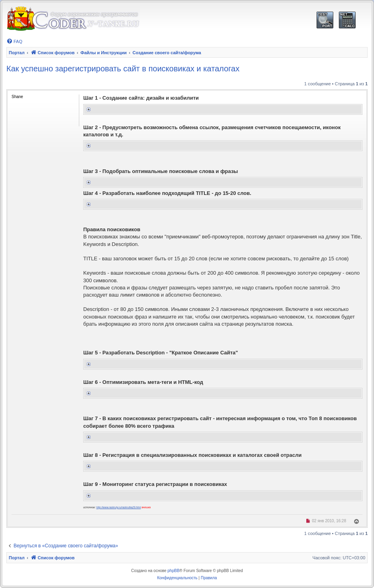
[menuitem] (14, 41)
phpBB (174, 571)
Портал (17, 53)
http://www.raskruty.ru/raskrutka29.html (119, 507)
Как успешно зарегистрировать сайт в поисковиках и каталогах (123, 69)
